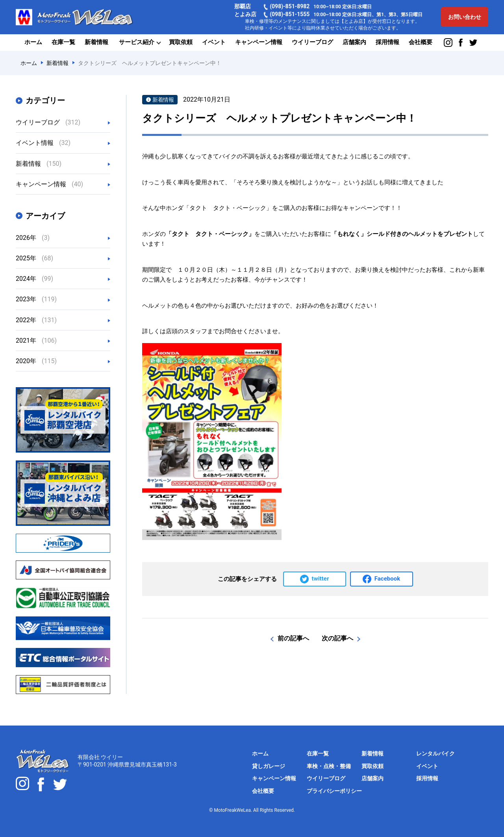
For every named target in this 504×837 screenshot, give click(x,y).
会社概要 (421, 42)
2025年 (34, 258)
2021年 (36, 341)
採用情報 (387, 42)
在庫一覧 (63, 42)
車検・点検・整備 (329, 766)
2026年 (33, 238)
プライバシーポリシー (334, 791)
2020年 (36, 361)
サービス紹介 (137, 42)
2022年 (36, 320)
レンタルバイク (435, 753)
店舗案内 (354, 42)
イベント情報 (43, 143)
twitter (321, 579)
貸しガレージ (269, 766)
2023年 (36, 299)
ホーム (33, 42)
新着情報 (96, 42)
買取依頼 (181, 42)
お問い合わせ (465, 17)
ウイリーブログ (312, 42)
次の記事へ (337, 638)
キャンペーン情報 (259, 42)
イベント (214, 42)
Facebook (387, 579)
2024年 (34, 279)
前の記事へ (293, 638)
